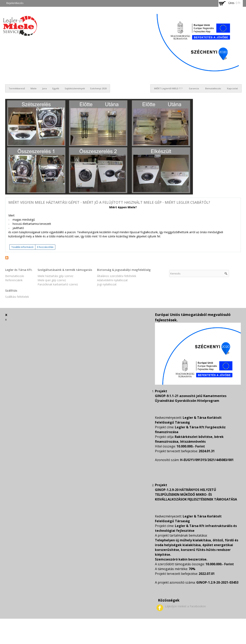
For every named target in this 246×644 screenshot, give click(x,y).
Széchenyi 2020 (98, 88)
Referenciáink (14, 280)
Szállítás (11, 291)
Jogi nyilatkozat (107, 284)
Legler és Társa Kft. (19, 270)
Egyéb (56, 88)
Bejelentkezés (15, 3)
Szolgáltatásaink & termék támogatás (65, 270)
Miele (34, 88)
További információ (23, 247)
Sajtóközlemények (75, 88)
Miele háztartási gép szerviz (55, 276)
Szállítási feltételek (17, 297)
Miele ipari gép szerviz (52, 280)
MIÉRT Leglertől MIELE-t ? (168, 88)
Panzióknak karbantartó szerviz (58, 284)
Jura (44, 88)
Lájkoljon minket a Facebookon (185, 606)
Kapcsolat (232, 88)
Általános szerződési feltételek (117, 276)
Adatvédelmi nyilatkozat (112, 280)
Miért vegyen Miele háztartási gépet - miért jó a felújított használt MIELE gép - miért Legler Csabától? (109, 202)
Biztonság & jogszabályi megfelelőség (124, 270)
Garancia (194, 88)
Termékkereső (17, 88)
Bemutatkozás (213, 88)
